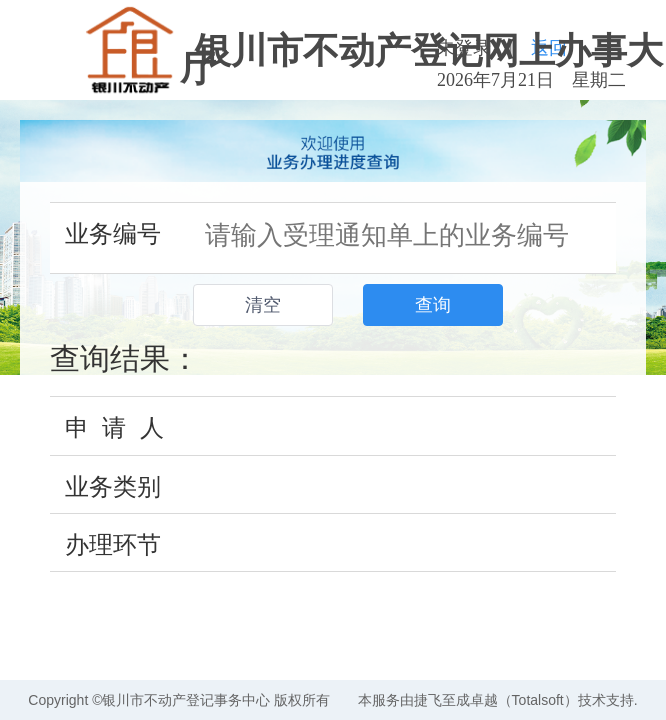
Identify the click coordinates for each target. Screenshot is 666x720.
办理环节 (113, 544)
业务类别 (113, 486)
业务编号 (113, 233)
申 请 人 (114, 427)
